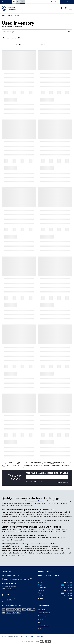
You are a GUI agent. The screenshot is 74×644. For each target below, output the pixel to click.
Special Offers (42, 609)
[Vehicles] (47, 477)
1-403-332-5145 (12, 586)
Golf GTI (19, 610)
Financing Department (44, 616)
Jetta (3, 612)
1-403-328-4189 (11, 583)
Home (4, 16)
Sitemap (23, 636)
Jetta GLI (9, 612)
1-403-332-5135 (11, 589)
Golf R (24, 610)
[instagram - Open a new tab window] (8, 595)
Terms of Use (31, 636)
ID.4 (34, 610)
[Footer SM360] (46, 641)
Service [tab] (48, 575)
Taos (14, 612)
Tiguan (18, 612)
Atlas (3, 610)
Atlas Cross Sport (11, 610)
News (40, 622)
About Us (41, 619)
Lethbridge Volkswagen (36, 501)
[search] (34, 32)
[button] (6, 2)
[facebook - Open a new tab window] (3, 595)
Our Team (41, 629)
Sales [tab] (40, 575)
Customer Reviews (44, 626)
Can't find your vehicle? (63, 482)
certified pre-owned (36, 529)
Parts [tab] (57, 575)
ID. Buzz (29, 610)
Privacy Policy (40, 636)
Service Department (44, 613)
